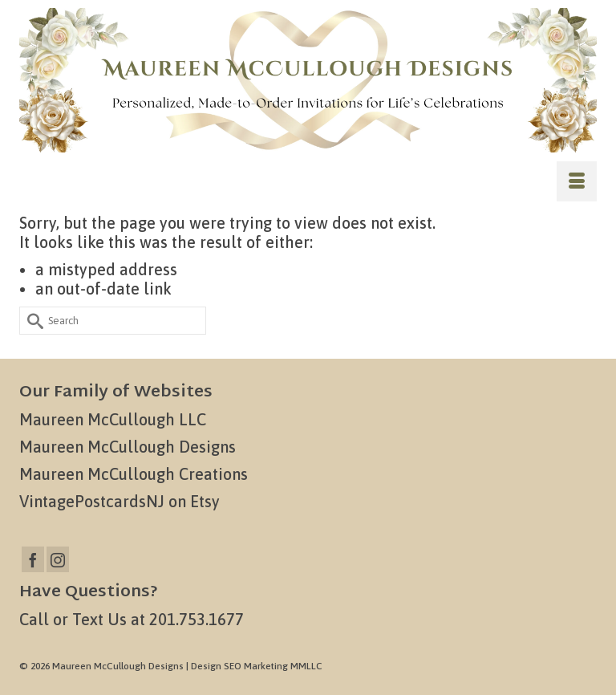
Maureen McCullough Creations (134, 474)
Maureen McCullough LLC (113, 419)
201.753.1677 (197, 619)
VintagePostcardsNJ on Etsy (120, 501)
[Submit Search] (31, 321)
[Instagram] (58, 559)
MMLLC (306, 666)
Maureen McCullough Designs (128, 447)
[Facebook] (33, 559)
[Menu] (577, 181)
